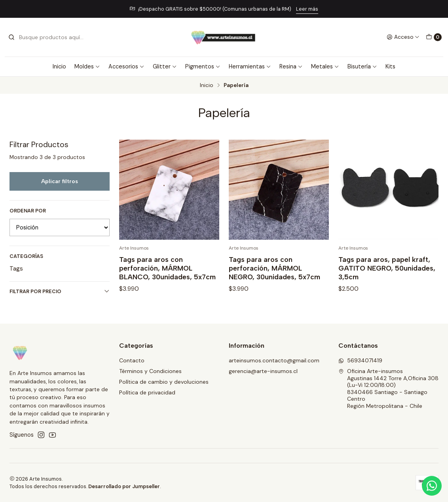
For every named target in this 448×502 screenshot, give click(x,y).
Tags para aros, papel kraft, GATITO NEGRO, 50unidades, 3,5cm (387, 268)
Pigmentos (203, 66)
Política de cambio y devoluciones (164, 382)
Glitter (165, 66)
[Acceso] (403, 37)
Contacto (132, 360)
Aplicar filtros (60, 181)
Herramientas (250, 66)
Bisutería (362, 66)
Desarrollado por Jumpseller (124, 486)
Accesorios (126, 66)
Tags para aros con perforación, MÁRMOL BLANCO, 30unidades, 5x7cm (167, 268)
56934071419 (360, 360)
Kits (390, 66)
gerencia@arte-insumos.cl (263, 371)
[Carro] (434, 37)
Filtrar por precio (60, 291)
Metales (325, 66)
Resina (291, 66)
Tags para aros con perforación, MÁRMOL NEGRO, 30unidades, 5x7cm (274, 268)
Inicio (59, 66)
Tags (16, 269)
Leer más (307, 9)
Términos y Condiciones (150, 371)
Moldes (87, 66)
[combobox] (48, 37)
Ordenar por (28, 211)
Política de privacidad (147, 392)
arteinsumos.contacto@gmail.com (274, 360)
